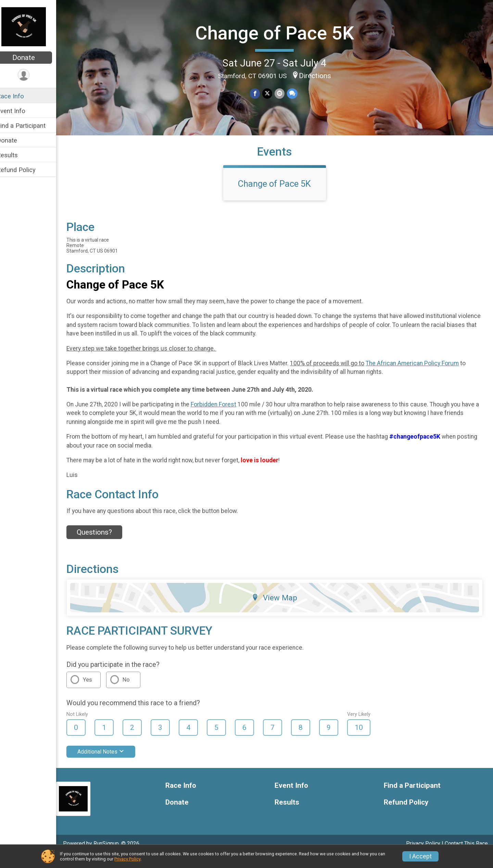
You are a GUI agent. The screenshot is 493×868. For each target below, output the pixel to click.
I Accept (420, 856)
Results (16, 155)
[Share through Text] (296, 93)
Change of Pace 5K (279, 33)
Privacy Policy (127, 859)
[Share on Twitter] (272, 93)
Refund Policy (25, 170)
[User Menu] (33, 75)
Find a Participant (30, 126)
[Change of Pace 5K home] (33, 26)
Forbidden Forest (222, 416)
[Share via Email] (284, 93)
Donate (33, 58)
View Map (279, 610)
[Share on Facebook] (260, 93)
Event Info (20, 111)
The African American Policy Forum (421, 375)
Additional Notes (110, 764)
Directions (319, 75)
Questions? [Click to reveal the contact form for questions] (103, 544)
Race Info (19, 96)
